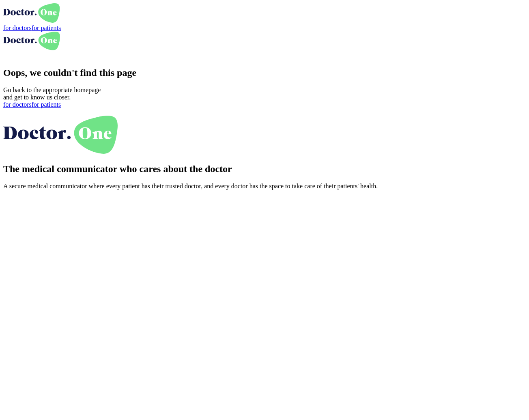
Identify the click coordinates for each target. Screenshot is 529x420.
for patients (46, 28)
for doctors (17, 28)
